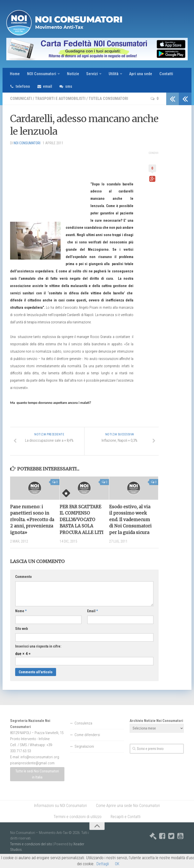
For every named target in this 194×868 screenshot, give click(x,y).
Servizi (93, 74)
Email (92, 619)
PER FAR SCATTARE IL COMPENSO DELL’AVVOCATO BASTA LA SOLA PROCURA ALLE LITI (81, 521)
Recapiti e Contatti (126, 824)
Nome (21, 619)
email (49, 87)
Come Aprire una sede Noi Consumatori (128, 813)
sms (70, 87)
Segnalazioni (84, 754)
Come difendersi (87, 743)
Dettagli (103, 864)
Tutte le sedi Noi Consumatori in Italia (37, 782)
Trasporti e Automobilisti (62, 99)
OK (117, 864)
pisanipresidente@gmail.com (32, 771)
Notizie (73, 74)
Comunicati (21, 99)
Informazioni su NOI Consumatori (60, 813)
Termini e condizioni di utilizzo (78, 824)
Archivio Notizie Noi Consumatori (156, 729)
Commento (23, 584)
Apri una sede (142, 74)
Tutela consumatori (111, 99)
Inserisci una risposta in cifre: (38, 654)
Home (15, 74)
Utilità (114, 74)
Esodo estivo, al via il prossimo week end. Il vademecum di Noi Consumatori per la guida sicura (130, 521)
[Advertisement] (48, 182)
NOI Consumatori (42, 74)
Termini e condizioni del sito (31, 852)
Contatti (168, 74)
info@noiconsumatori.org (40, 765)
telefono (23, 87)
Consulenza (83, 731)
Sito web (21, 636)
